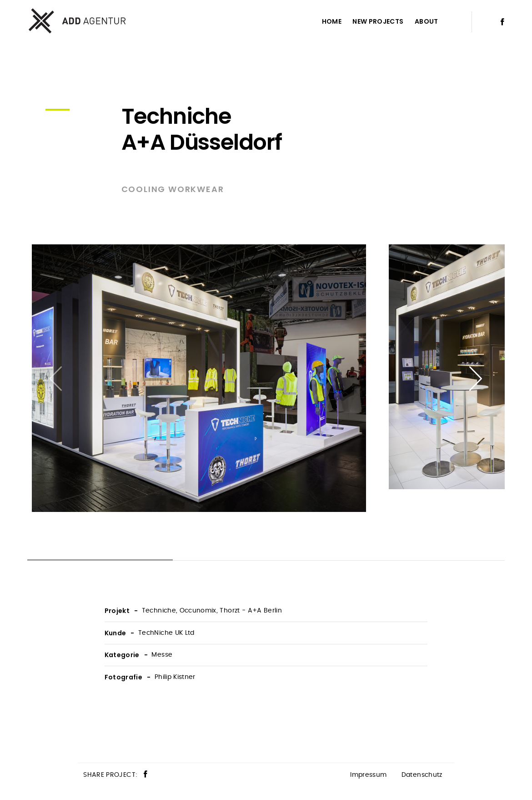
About (427, 21)
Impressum (368, 775)
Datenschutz (422, 775)
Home (332, 21)
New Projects (378, 21)
